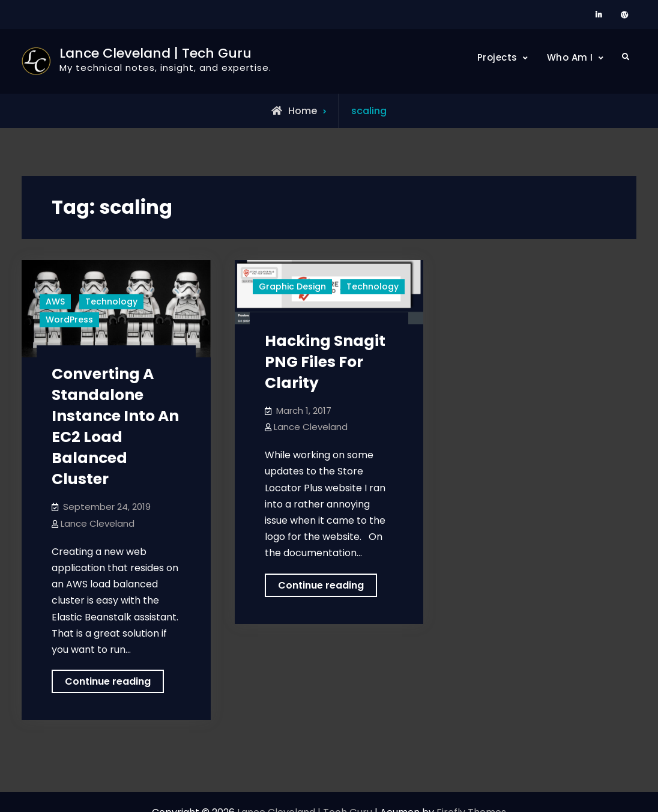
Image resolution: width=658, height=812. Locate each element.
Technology (111, 301)
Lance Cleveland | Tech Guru (155, 53)
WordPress (69, 320)
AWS (55, 301)
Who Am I (570, 57)
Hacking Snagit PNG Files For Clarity (325, 362)
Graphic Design (292, 286)
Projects (497, 57)
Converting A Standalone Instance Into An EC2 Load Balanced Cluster (115, 426)
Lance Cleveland (98, 523)
